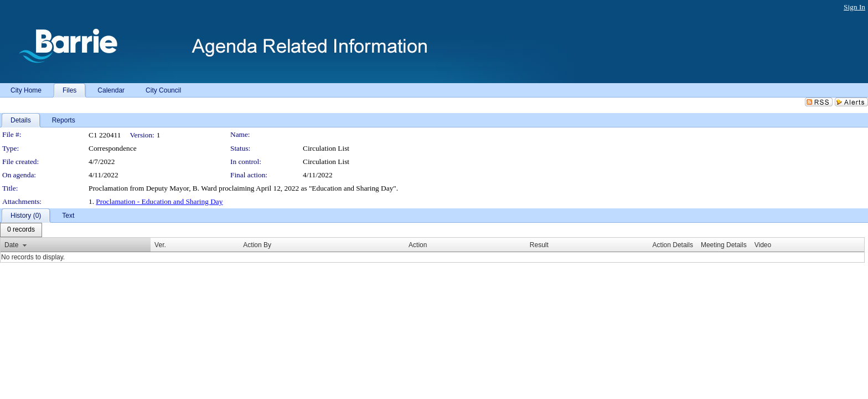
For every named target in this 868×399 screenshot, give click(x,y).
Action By (257, 245)
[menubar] (21, 230)
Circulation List (326, 162)
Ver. (160, 245)
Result (539, 245)
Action (418, 245)
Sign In (854, 7)
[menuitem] (21, 230)
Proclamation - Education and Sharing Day (159, 201)
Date (11, 245)
